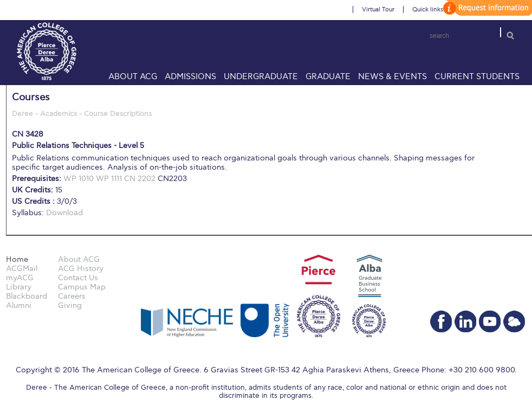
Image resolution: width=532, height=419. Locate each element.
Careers (72, 296)
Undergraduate (261, 76)
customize (486, 8)
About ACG (133, 76)
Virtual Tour (378, 9)
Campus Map (82, 287)
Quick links (428, 9)
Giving (70, 305)
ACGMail (22, 269)
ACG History (81, 269)
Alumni (19, 305)
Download (64, 213)
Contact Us (78, 278)
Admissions (190, 76)
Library (19, 287)
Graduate (328, 76)
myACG (20, 278)
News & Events (392, 76)
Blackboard (27, 296)
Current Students (477, 76)
